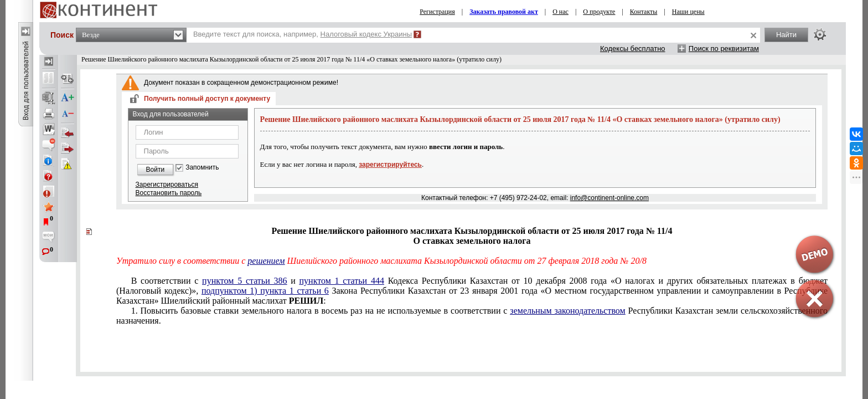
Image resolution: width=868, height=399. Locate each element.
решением (266, 261)
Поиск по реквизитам (724, 48)
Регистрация (437, 12)
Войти (156, 170)
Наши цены (688, 12)
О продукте (599, 12)
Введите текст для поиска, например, (303, 34)
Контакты (644, 12)
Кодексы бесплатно (633, 48)
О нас (560, 12)
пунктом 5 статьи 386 (244, 281)
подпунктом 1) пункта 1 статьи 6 (265, 291)
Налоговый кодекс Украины (366, 34)
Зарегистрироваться (167, 185)
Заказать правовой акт (504, 12)
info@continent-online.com (609, 198)
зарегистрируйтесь (390, 165)
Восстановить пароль (169, 193)
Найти (786, 35)
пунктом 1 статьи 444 (342, 281)
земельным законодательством (567, 311)
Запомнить (202, 168)
